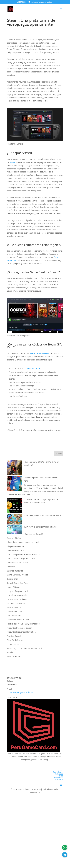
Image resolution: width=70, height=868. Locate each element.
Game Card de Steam (39, 353)
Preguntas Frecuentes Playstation (21, 632)
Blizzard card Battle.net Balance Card (23, 542)
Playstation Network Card (18, 620)
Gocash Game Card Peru (17, 583)
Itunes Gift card (14, 587)
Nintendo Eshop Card (16, 603)
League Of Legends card (17, 591)
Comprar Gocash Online (17, 563)
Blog (61, 776)
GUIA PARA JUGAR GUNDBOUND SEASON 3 (42, 515)
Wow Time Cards (14, 656)
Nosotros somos (14, 607)
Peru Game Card (14, 616)
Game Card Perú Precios (17, 575)
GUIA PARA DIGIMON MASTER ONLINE (40, 527)
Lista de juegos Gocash (17, 595)
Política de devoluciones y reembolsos (23, 624)
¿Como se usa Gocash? (33, 534)
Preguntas (59, 778)
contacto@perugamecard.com (20, 692)
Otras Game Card (14, 612)
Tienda (10, 652)
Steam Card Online (15, 644)
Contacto (11, 567)
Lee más (31, 494)
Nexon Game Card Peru (17, 599)
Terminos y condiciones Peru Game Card (24, 648)
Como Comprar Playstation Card (21, 558)
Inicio (61, 770)
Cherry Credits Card (15, 550)
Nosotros (59, 779)
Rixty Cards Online (15, 640)
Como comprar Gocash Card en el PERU (24, 554)
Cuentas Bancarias (15, 571)
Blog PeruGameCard (16, 546)
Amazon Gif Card (14, 538)
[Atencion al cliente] (65, 855)
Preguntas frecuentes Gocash (20, 628)
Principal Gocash (14, 636)
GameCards (58, 772)
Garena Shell (12, 579)
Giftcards (59, 774)
